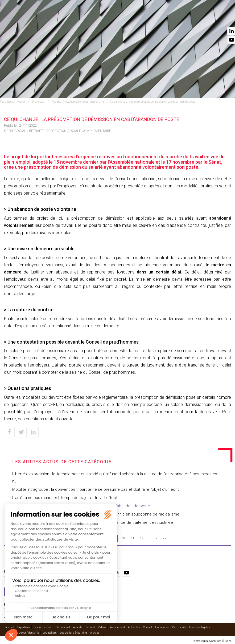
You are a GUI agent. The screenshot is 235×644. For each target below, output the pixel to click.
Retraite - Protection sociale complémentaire (78, 102)
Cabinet (147, 19)
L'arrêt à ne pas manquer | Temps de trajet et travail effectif (66, 498)
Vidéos (170, 19)
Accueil (34, 19)
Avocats (123, 19)
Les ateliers (50, 633)
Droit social (39, 102)
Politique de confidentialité (24, 633)
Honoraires (162, 627)
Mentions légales (200, 627)
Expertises (61, 19)
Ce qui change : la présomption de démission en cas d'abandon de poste (153, 102)
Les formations (43, 627)
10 (123, 538)
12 (142, 538)
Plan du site (179, 627)
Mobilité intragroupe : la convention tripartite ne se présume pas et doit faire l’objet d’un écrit (96, 489)
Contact (224, 19)
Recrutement (117, 627)
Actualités (196, 19)
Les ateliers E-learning (73, 633)
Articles (95, 633)
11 (133, 538)
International (93, 19)
